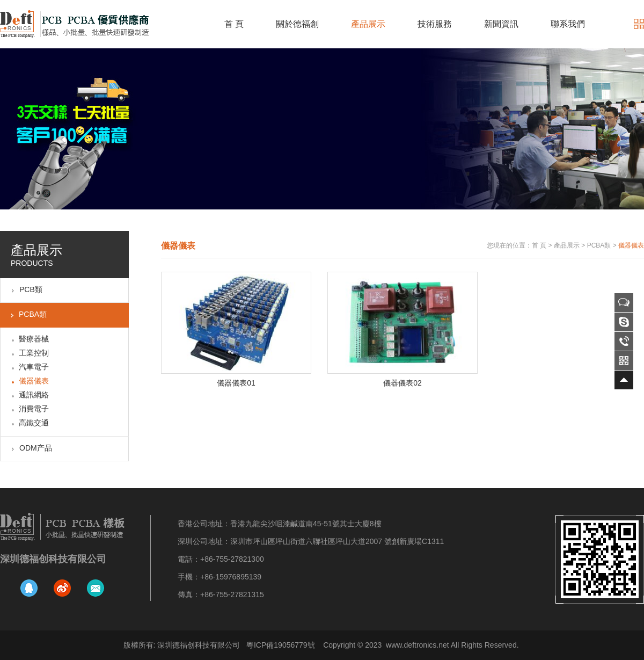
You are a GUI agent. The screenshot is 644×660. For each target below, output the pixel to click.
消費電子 (34, 409)
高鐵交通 (34, 423)
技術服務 (435, 24)
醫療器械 (34, 339)
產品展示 (368, 24)
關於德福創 (297, 24)
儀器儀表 (34, 381)
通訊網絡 (34, 395)
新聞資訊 (501, 24)
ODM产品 (36, 448)
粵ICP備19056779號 (281, 645)
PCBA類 (33, 314)
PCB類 (31, 289)
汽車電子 (34, 367)
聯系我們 (568, 24)
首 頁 (234, 24)
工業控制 (34, 353)
